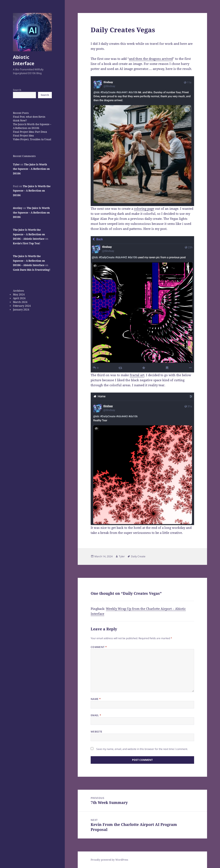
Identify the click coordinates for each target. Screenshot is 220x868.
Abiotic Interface (24, 60)
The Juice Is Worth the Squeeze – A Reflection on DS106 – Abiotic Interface (29, 234)
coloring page (144, 209)
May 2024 (19, 294)
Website (97, 732)
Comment (99, 647)
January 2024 (21, 310)
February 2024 (22, 306)
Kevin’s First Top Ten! (27, 243)
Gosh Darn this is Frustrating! (32, 270)
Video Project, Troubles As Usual (32, 139)
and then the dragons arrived (151, 59)
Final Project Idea (23, 136)
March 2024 (20, 302)
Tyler (16, 164)
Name (96, 699)
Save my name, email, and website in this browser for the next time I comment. (142, 749)
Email (96, 715)
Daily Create (138, 556)
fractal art (137, 375)
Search (17, 90)
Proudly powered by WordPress (109, 860)
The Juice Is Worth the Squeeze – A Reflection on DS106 (32, 126)
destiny (18, 208)
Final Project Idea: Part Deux (30, 132)
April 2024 (19, 298)
